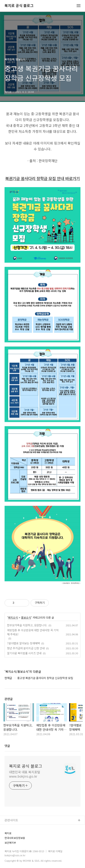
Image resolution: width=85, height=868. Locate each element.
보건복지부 (10, 843)
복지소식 (13, 618)
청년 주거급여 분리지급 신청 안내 (26, 648)
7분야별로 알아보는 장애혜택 (23, 643)
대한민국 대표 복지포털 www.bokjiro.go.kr (25, 774)
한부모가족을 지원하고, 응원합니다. (27, 625)
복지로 (8, 833)
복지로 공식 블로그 (19, 6)
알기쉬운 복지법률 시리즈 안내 (24, 653)
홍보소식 (26, 618)
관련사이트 (11, 820)
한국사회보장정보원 (15, 838)
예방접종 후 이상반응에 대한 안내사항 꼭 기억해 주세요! (33, 632)
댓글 (7, 746)
